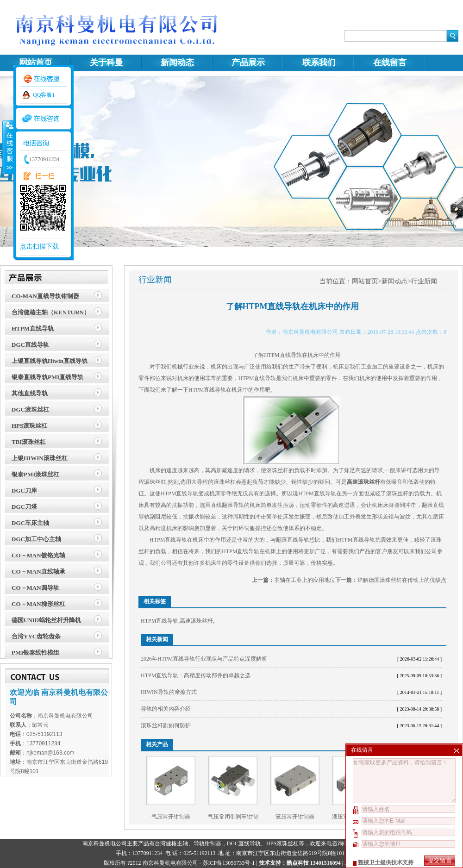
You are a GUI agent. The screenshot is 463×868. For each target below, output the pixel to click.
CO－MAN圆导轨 (35, 588)
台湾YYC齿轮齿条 (36, 636)
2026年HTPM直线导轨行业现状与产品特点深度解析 (204, 659)
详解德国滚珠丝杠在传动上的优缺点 (402, 580)
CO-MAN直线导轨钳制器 (45, 296)
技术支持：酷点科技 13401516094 (300, 863)
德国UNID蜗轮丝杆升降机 (46, 620)
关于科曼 (106, 62)
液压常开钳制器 (295, 817)
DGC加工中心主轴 (36, 539)
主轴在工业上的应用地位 (305, 580)
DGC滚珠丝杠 (30, 409)
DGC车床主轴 (30, 523)
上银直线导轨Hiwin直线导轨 (50, 361)
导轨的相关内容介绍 (166, 709)
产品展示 (248, 62)
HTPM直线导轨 (33, 328)
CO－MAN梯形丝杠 (38, 604)
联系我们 (319, 62)
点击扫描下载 (39, 247)
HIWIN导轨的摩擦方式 (169, 692)
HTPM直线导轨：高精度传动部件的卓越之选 (196, 675)
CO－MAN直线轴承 (38, 571)
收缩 (8, 147)
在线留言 (390, 62)
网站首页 (36, 62)
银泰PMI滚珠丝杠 (35, 474)
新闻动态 (177, 62)
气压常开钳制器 (171, 817)
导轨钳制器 (207, 843)
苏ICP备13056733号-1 (229, 863)
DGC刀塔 (24, 507)
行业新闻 (424, 281)
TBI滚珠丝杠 (29, 442)
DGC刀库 (24, 490)
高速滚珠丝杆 (196, 621)
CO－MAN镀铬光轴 (38, 555)
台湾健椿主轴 (171, 843)
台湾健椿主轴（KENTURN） (51, 312)
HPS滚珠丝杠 (29, 426)
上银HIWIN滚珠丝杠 (40, 458)
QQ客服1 (44, 95)
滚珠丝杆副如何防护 (166, 725)
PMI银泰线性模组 (35, 653)
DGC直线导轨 (30, 345)
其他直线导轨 (30, 393)
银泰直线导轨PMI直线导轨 (47, 377)
